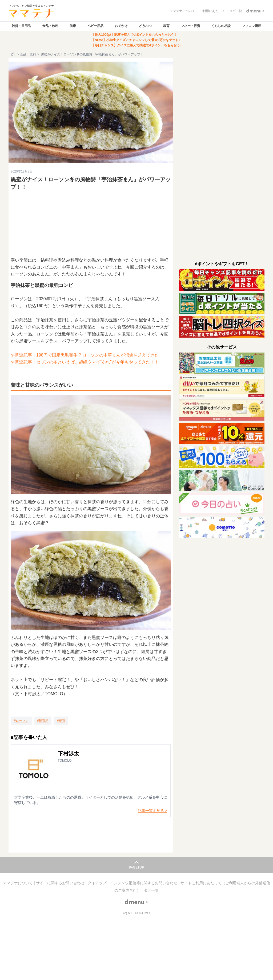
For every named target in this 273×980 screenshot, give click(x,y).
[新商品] (43, 721)
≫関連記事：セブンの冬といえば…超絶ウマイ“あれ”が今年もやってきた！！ (85, 362)
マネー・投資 (191, 26)
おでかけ (121, 26)
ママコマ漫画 (252, 26)
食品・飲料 (50, 26)
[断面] (61, 721)
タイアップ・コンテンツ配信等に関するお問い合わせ (133, 883)
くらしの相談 (221, 26)
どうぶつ (145, 26)
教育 (166, 26)
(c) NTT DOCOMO (136, 913)
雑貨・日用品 (21, 26)
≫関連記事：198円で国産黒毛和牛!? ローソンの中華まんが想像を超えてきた (85, 355)
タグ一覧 (151, 890)
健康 (73, 26)
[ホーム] (13, 54)
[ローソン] (21, 721)
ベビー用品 (95, 26)
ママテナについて (18, 883)
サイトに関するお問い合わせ (61, 883)
